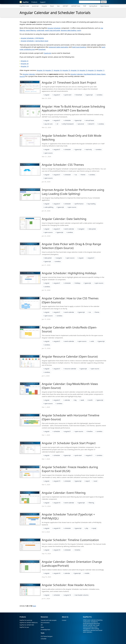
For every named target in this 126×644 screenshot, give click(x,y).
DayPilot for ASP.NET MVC (27, 625)
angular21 (57, 95)
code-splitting (49, 207)
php (87, 528)
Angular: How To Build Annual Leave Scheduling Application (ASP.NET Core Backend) (73, 108)
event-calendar (69, 229)
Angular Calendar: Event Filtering (64, 493)
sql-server (81, 124)
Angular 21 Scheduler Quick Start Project (69, 443)
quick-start (68, 95)
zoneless (100, 95)
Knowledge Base (45, 630)
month (90, 400)
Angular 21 (25, 61)
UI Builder (44, 639)
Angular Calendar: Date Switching (64, 219)
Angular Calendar (29, 74)
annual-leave (90, 120)
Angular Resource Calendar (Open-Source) (70, 356)
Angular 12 (92, 70)
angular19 (57, 481)
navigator (81, 229)
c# (58, 124)
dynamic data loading (69, 30)
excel (96, 481)
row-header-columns (82, 595)
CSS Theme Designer (47, 636)
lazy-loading (91, 204)
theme (83, 175)
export (88, 481)
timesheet (42, 49)
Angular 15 (66, 70)
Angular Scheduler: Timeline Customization (70, 540)
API (42, 625)
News (42, 627)
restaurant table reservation (59, 47)
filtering (91, 503)
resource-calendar (70, 369)
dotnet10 (91, 124)
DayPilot (24, 2)
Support (43, 2)
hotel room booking (79, 47)
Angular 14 (75, 70)
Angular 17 (49, 70)
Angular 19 (25, 66)
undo (92, 341)
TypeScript (47, 53)
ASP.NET (65, 6)
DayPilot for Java (24, 627)
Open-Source (105, 6)
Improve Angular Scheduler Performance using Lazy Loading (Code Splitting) (73, 192)
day (75, 400)
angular (47, 95)
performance (79, 204)
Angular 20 (25, 64)
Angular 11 (101, 70)
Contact (64, 620)
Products (34, 2)
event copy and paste (53, 30)
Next (34, 606)
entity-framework (68, 124)
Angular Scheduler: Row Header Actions (68, 585)
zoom (79, 30)
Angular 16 (58, 70)
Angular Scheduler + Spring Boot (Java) (35, 41)
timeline (90, 431)
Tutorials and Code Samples (49, 620)
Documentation (45, 623)
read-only (89, 149)
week (82, 400)
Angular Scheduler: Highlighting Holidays (69, 273)
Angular (44, 6)
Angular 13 (83, 70)
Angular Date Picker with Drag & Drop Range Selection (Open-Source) (72, 246)
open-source (48, 153)
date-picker (92, 229)
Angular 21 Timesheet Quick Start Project (69, 82)
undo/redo (41, 30)
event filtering (31, 30)
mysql (94, 528)
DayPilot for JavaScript (26, 620)
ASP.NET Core (76, 6)
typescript (89, 95)
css (76, 175)
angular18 (57, 503)
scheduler (68, 120)
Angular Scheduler (54, 28)
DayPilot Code (24, 6)
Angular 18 (41, 70)
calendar (67, 400)
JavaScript (35, 6)
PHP (85, 6)
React (52, 6)
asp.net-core (48, 124)
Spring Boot (93, 6)
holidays (78, 283)
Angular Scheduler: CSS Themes (63, 165)
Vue (58, 6)
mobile (87, 573)
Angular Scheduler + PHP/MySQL (32, 38)
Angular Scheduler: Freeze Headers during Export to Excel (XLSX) (70, 469)
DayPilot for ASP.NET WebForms (29, 623)
